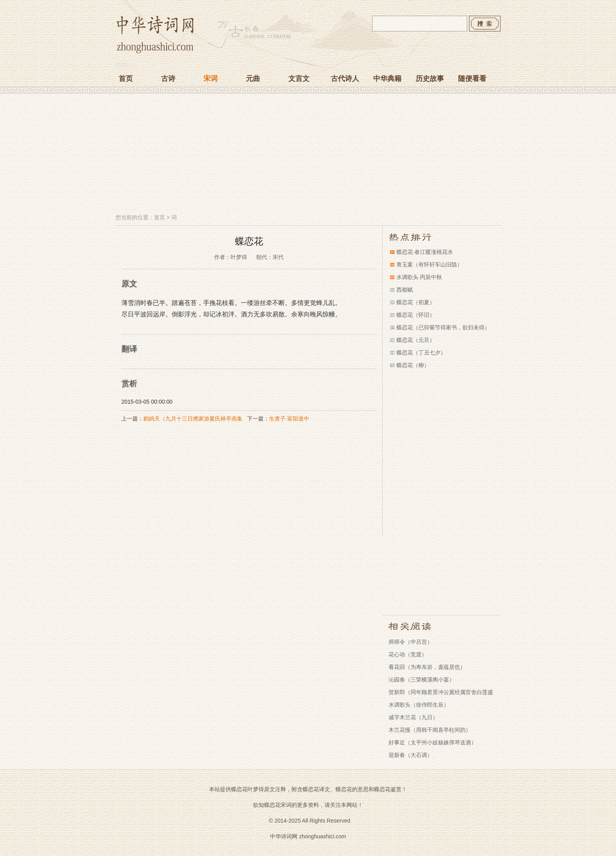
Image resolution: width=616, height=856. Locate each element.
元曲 (253, 79)
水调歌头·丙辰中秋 (419, 277)
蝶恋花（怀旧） (416, 315)
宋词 (211, 79)
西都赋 (405, 290)
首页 (126, 79)
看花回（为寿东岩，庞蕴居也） (427, 667)
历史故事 (430, 79)
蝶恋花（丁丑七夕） (421, 353)
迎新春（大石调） (411, 755)
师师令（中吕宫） (411, 642)
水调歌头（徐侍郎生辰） (419, 705)
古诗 (168, 79)
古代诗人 (345, 79)
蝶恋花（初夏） (416, 302)
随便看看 (472, 79)
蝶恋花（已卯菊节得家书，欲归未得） (443, 327)
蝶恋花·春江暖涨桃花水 (425, 252)
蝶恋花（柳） (413, 365)
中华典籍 (387, 79)
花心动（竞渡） (408, 654)
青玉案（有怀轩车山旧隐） (429, 265)
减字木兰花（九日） (413, 717)
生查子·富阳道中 (289, 419)
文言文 (299, 79)
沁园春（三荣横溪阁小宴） (422, 680)
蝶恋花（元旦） (416, 340)
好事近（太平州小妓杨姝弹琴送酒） (433, 742)
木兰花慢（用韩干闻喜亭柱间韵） (430, 730)
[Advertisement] (308, 154)
